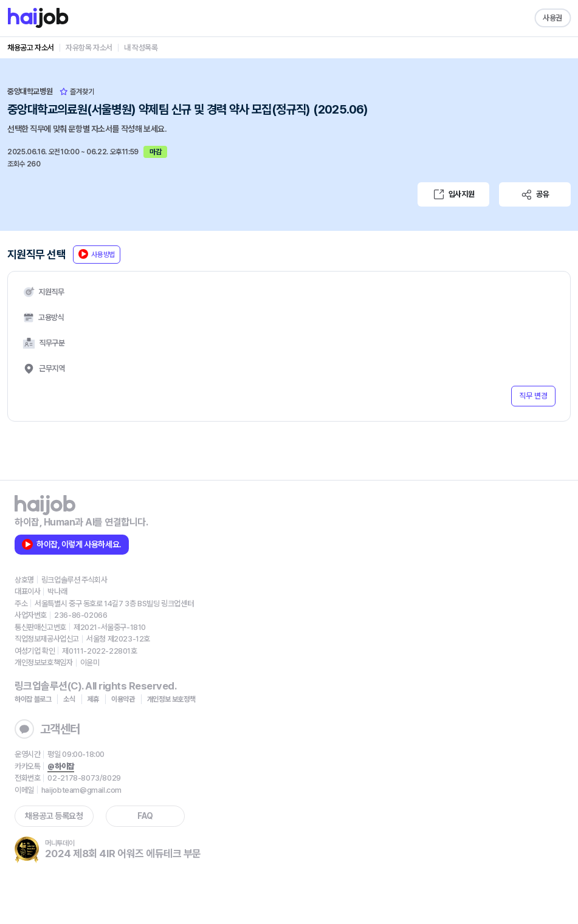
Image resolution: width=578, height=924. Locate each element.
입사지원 (453, 194)
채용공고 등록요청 (54, 816)
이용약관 (123, 699)
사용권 (552, 18)
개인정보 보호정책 (171, 699)
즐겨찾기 (77, 92)
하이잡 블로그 (33, 699)
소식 (69, 699)
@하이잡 (60, 766)
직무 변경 (533, 396)
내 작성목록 (141, 48)
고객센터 (47, 729)
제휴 (93, 699)
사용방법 (97, 254)
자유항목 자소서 (89, 48)
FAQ (145, 816)
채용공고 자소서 (31, 48)
